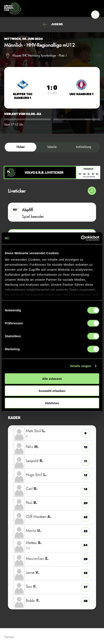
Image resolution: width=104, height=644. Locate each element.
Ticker (21, 147)
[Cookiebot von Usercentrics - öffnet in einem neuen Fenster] (81, 238)
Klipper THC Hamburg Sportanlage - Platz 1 (40, 56)
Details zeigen (81, 366)
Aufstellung (84, 147)
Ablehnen (52, 403)
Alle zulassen (52, 378)
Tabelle (52, 147)
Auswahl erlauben (52, 391)
